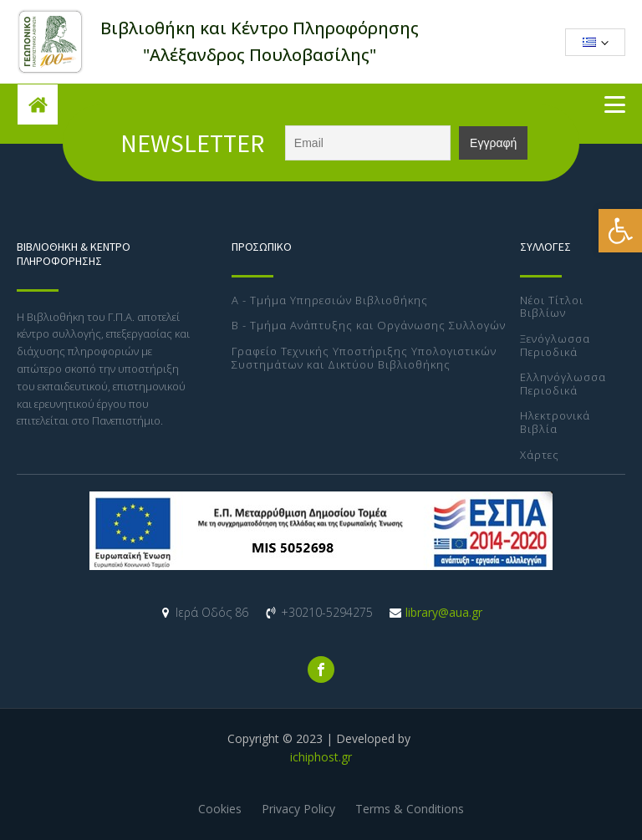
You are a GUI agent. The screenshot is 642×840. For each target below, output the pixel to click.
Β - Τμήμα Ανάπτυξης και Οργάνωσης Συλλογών (369, 326)
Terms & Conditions (410, 809)
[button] (620, 231)
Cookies (220, 809)
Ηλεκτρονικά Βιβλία (555, 423)
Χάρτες (540, 456)
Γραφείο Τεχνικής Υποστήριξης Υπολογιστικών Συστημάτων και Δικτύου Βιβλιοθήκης (364, 358)
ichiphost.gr (321, 757)
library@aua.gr (444, 612)
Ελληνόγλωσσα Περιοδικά (563, 384)
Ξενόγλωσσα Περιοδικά (555, 346)
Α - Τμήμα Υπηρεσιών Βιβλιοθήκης (330, 301)
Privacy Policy (298, 809)
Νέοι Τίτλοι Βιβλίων (552, 307)
